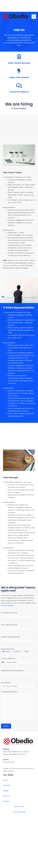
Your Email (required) (18, 628)
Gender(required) (18, 650)
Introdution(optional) (19, 706)
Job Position (19, 685)
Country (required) (18, 661)
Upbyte (6, 791)
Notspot (6, 801)
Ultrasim (6, 796)
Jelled (5, 780)
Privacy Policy (19, 807)
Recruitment (9, 606)
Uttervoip (7, 785)
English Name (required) (18, 640)
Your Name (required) (18, 615)
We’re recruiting (19, 812)
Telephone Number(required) (18, 673)
